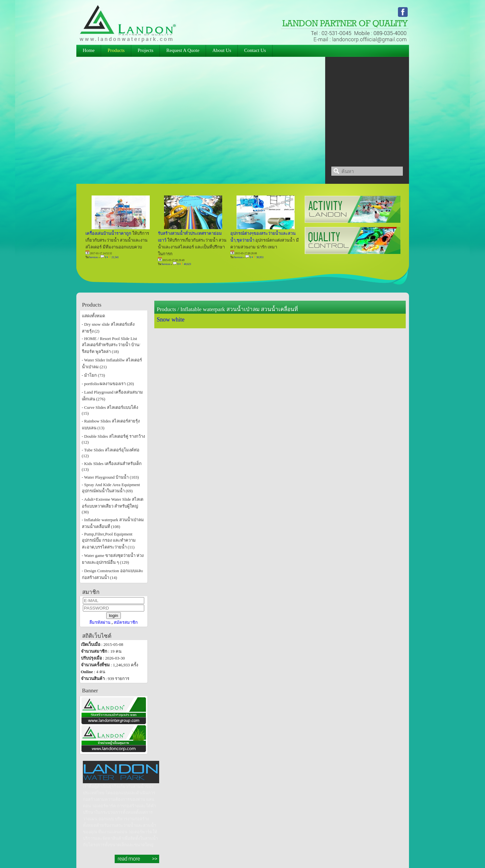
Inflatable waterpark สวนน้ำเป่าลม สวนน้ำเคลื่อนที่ (239, 309)
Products (167, 309)
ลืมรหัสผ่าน (100, 622)
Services (93, 257)
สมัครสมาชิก (126, 622)
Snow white (171, 320)
